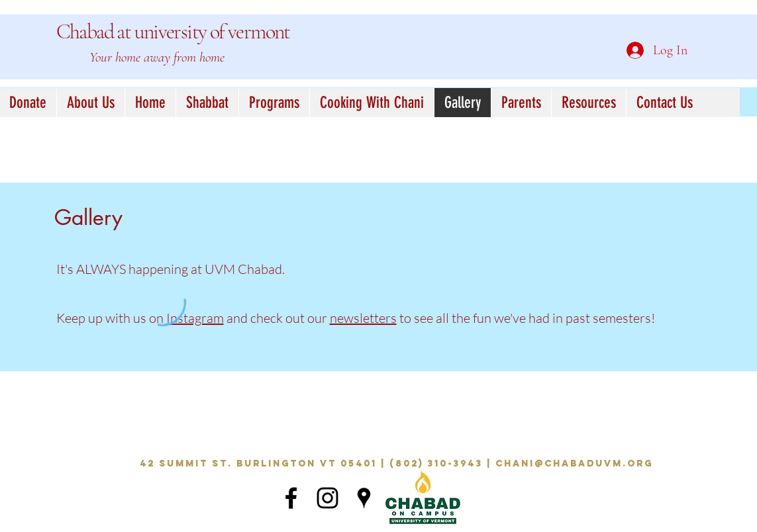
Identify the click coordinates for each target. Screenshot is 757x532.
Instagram (195, 318)
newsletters (363, 318)
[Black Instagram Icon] (328, 498)
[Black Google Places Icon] (364, 498)
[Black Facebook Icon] (291, 498)
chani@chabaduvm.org (574, 464)
